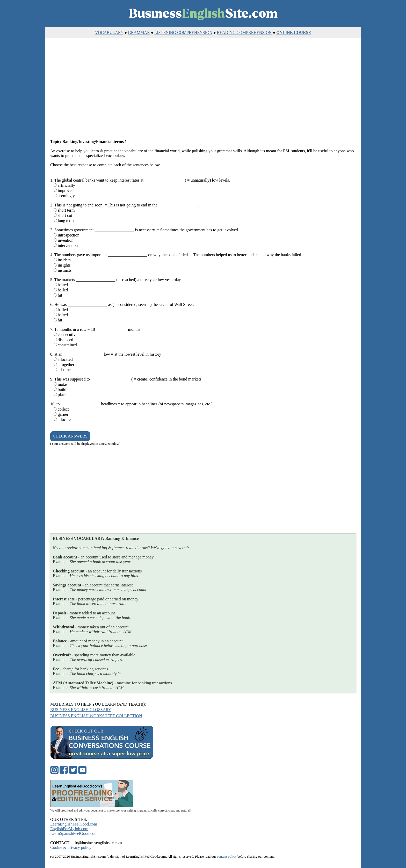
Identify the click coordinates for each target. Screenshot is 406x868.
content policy (227, 856)
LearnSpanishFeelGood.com (74, 833)
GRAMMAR (139, 33)
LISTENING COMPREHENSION (183, 33)
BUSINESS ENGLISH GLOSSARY (81, 710)
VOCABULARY (109, 33)
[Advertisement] (203, 89)
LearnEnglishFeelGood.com (74, 824)
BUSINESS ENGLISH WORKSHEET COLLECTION (96, 716)
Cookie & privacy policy (71, 847)
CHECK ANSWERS (70, 436)
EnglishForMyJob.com (69, 829)
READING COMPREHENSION (244, 33)
